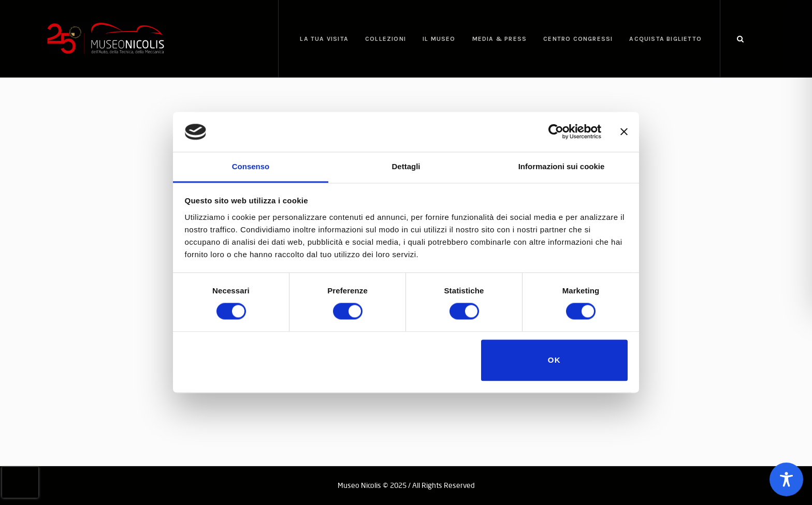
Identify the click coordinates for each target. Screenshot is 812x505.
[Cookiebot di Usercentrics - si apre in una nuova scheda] (556, 132)
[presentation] (20, 482)
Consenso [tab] (251, 166)
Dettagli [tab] (406, 166)
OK (555, 360)
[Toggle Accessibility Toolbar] (786, 479)
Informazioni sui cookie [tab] (562, 166)
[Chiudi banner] (624, 132)
